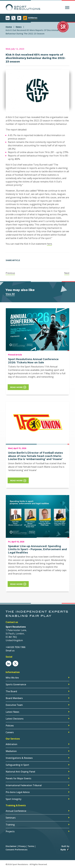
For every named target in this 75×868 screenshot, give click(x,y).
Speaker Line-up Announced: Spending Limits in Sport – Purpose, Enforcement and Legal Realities (37, 549)
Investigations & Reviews (19, 758)
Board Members (14, 698)
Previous (10, 273)
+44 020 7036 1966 (15, 647)
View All (10, 294)
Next (67, 273)
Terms (31, 846)
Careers (10, 732)
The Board (11, 691)
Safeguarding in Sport (17, 765)
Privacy (22, 846)
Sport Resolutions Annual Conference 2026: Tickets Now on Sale (33, 361)
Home (9, 27)
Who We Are (12, 678)
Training (10, 825)
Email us (10, 651)
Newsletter (19, 18)
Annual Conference (16, 811)
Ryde (63, 849)
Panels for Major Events (18, 778)
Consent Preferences (17, 849)
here (49, 244)
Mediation (11, 751)
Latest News (12, 712)
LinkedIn (8, 18)
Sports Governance (16, 684)
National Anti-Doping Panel (20, 772)
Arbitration (11, 744)
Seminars (11, 818)
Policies (10, 726)
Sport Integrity (14, 799)
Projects (10, 831)
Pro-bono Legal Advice (18, 792)
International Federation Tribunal (24, 785)
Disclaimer (11, 846)
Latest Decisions (15, 719)
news (19, 27)
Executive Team (14, 705)
